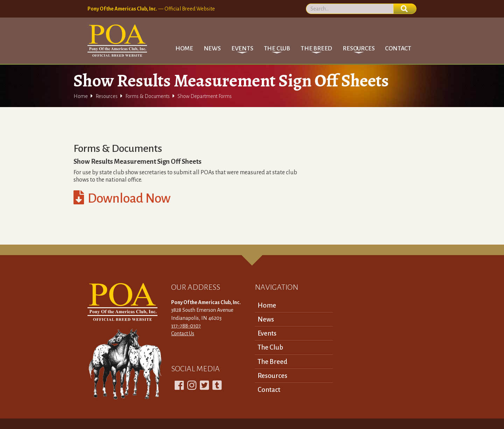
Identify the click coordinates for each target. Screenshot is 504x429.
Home (184, 48)
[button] (242, 48)
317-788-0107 (186, 326)
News (212, 48)
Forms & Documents (148, 96)
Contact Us (183, 333)
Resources (107, 96)
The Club (270, 347)
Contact (398, 48)
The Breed (272, 362)
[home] (117, 41)
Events (267, 333)
